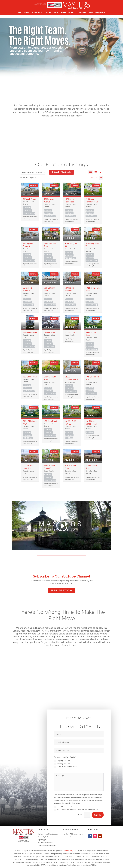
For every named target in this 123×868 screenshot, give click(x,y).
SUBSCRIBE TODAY (62, 591)
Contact (83, 13)
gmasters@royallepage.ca (47, 846)
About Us (36, 13)
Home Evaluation (69, 13)
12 (92, 178)
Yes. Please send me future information (73, 807)
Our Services (50, 13)
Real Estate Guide (97, 13)
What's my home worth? (66, 767)
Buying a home (62, 761)
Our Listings (24, 13)
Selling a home (62, 764)
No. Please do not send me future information (76, 810)
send (98, 815)
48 (101, 178)
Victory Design (69, 851)
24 (96, 178)
